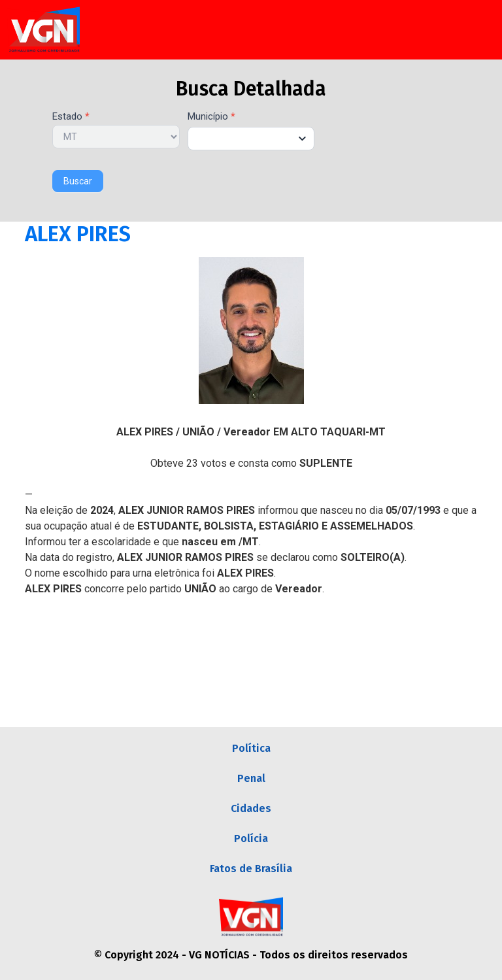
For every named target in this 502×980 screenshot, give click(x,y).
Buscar (78, 181)
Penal (251, 778)
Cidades (251, 808)
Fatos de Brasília (251, 869)
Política (251, 748)
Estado (71, 117)
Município (211, 117)
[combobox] (251, 139)
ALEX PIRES (78, 234)
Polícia (251, 838)
